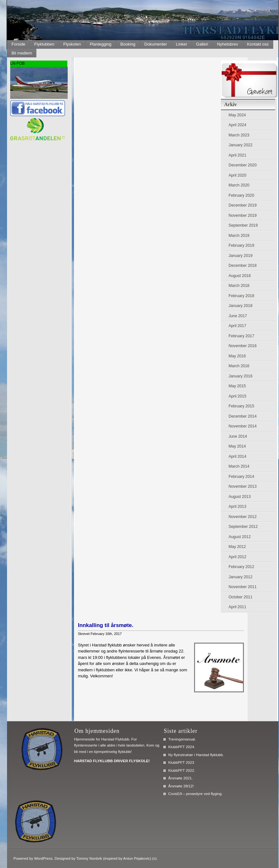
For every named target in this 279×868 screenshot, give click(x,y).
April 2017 (238, 326)
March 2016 (239, 366)
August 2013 (240, 497)
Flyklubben (44, 44)
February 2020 (241, 195)
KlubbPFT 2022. (182, 770)
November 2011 (243, 587)
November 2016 (243, 346)
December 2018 (243, 266)
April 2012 (238, 557)
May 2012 (237, 547)
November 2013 (243, 486)
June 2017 (238, 316)
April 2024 (238, 125)
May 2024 (237, 115)
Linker (181, 44)
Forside (18, 44)
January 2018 (241, 306)
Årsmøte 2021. (181, 778)
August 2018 (240, 276)
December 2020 (243, 165)
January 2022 (241, 145)
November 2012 (243, 517)
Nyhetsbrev (228, 44)
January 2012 (241, 577)
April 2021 (238, 155)
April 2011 (238, 607)
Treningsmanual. (182, 739)
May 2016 (237, 356)
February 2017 (241, 336)
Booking (128, 44)
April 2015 (238, 396)
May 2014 (237, 446)
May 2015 (237, 386)
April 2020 (238, 175)
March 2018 (239, 286)
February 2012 (241, 567)
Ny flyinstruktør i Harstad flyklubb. (196, 755)
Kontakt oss (258, 44)
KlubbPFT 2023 (181, 762)
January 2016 (241, 376)
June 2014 (238, 436)
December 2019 (243, 205)
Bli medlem (22, 53)
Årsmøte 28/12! (181, 786)
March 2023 (239, 135)
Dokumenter (156, 44)
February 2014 (241, 477)
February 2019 (241, 245)
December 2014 (243, 416)
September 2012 (243, 527)
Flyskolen (72, 44)
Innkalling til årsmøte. (106, 625)
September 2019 (243, 225)
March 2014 (239, 466)
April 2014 (238, 456)
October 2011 (241, 597)
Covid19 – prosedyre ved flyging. (195, 794)
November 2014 (243, 426)
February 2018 (241, 296)
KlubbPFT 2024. (182, 747)
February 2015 (241, 406)
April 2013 (238, 507)
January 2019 (241, 256)
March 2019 (239, 236)
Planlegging (101, 44)
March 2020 (239, 185)
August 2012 (240, 537)
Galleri (202, 44)
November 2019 (243, 215)
